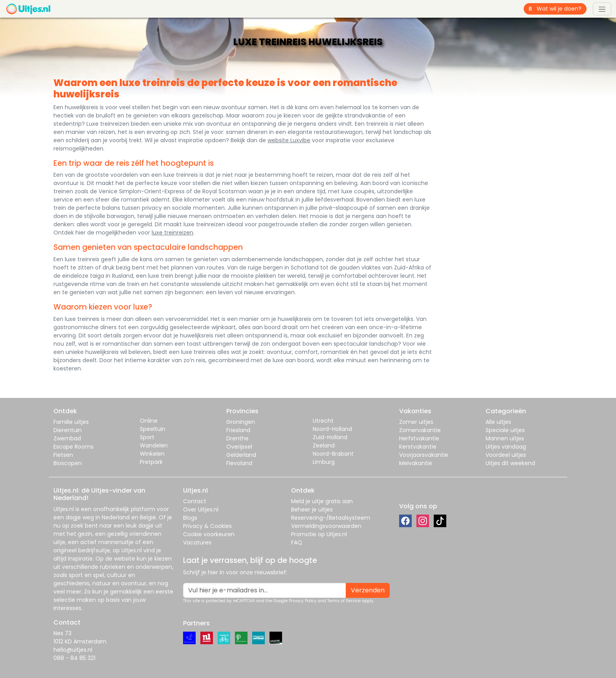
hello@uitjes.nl (73, 650)
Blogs (190, 518)
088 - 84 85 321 (74, 658)
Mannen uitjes (505, 438)
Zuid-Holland (330, 437)
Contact (195, 501)
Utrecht (323, 421)
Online (149, 421)
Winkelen (152, 454)
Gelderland (241, 455)
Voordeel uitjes (506, 455)
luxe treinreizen (172, 233)
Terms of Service (344, 601)
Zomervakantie (420, 430)
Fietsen (63, 455)
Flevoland (239, 463)
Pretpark (151, 462)
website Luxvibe (289, 140)
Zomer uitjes (416, 422)
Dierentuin (68, 430)
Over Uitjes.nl (201, 509)
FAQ (297, 542)
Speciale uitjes (505, 430)
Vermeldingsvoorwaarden (326, 526)
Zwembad (67, 438)
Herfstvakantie (419, 438)
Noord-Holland (332, 429)
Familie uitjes (71, 422)
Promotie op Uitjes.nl (319, 534)
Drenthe (237, 438)
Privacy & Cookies (207, 526)
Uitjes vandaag (506, 447)
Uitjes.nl (64, 509)
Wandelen (154, 445)
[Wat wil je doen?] (562, 9)
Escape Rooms (73, 447)
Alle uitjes (498, 422)
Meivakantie (416, 463)
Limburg (324, 462)
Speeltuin (153, 429)
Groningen (241, 422)
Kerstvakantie (418, 447)
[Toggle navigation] (602, 9)
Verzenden (368, 590)
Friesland (238, 430)
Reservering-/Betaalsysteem (331, 518)
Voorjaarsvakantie (424, 455)
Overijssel (239, 447)
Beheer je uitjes (312, 509)
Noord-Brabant (333, 454)
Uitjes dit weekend (510, 463)
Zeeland (324, 445)
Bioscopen (68, 463)
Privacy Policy (303, 601)
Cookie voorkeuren (209, 534)
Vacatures (197, 542)
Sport (147, 437)
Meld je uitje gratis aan (322, 501)
